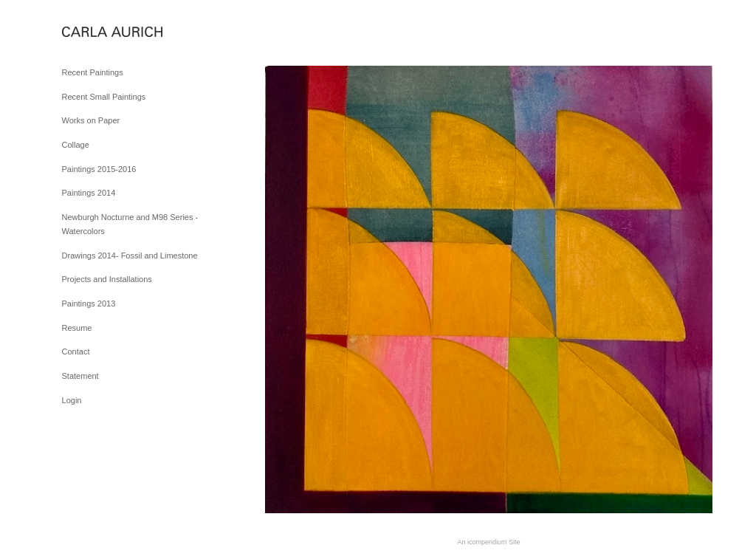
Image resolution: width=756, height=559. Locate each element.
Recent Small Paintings (104, 97)
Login (72, 400)
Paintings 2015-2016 (99, 169)
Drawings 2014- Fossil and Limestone (130, 256)
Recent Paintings (93, 72)
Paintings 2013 (89, 303)
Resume (77, 328)
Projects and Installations (107, 279)
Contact (76, 351)
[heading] (99, 33)
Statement (80, 376)
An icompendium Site (488, 542)
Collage (76, 145)
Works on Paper (91, 120)
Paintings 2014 (89, 193)
